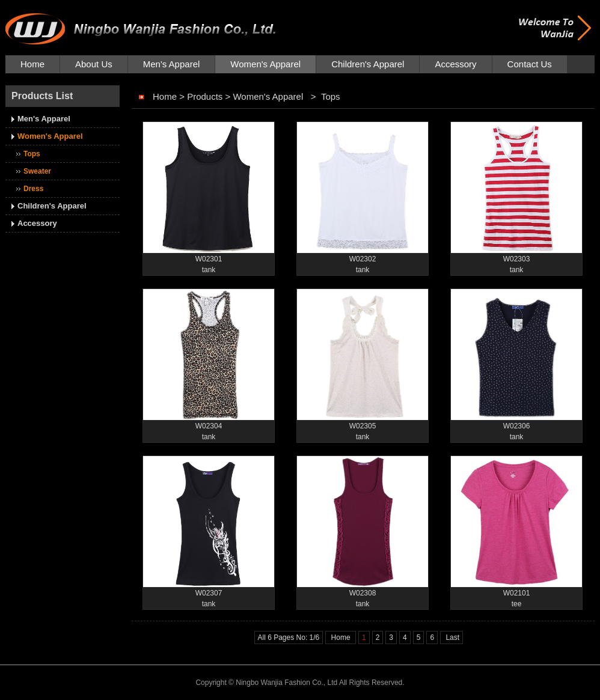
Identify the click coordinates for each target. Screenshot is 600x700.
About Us (94, 64)
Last (452, 638)
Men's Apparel (172, 64)
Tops (32, 154)
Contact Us (530, 64)
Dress (33, 189)
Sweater (37, 171)
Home (32, 64)
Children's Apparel (368, 64)
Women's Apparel (265, 64)
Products (205, 96)
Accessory (455, 64)
